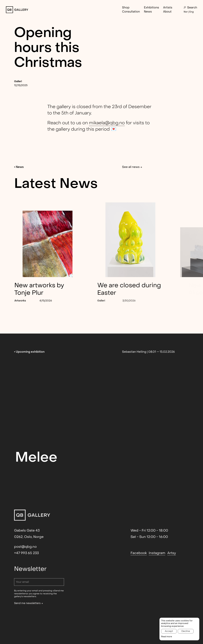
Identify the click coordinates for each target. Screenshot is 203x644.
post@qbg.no (25, 547)
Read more (167, 637)
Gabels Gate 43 (27, 530)
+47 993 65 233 (26, 553)
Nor (186, 12)
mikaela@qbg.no (107, 123)
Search (190, 8)
